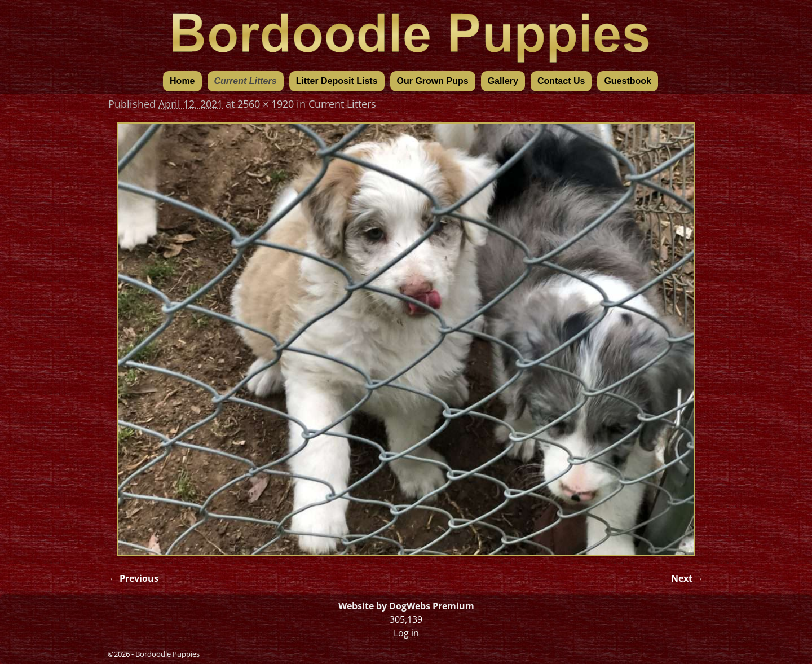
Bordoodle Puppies (167, 654)
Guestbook (628, 81)
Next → (687, 578)
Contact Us (561, 81)
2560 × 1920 (266, 104)
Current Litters (246, 81)
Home (182, 81)
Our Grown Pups (433, 81)
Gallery (503, 81)
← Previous (133, 578)
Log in (406, 633)
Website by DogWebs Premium (406, 606)
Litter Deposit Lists (337, 81)
